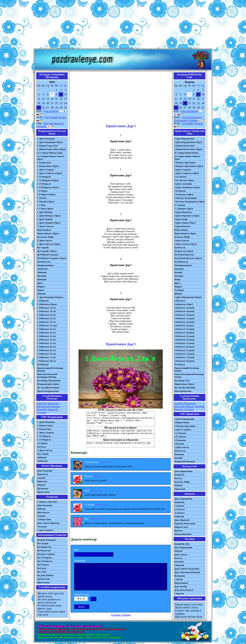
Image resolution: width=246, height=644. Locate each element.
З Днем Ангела (182, 240)
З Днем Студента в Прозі (187, 173)
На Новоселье (44, 262)
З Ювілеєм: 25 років (184, 318)
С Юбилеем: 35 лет (47, 329)
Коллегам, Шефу (45, 237)
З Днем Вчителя (182, 226)
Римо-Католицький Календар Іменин (189, 376)
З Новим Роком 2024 (184, 146)
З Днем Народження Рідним (188, 297)
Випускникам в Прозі (185, 233)
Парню (41, 290)
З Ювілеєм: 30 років (184, 322)
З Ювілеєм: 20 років (184, 315)
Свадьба (41, 478)
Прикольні (180, 489)
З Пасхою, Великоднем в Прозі (189, 201)
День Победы (51, 111)
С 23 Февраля (44, 184)
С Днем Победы (45, 212)
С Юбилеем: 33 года (47, 325)
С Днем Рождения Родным (50, 297)
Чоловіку (179, 276)
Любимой (42, 272)
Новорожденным (45, 265)
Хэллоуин (42, 527)
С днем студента (45, 530)
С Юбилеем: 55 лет (47, 343)
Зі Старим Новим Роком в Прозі (187, 158)
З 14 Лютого (180, 177)
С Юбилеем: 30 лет (47, 322)
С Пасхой (42, 198)
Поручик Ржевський (185, 523)
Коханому (179, 269)
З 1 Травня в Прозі (184, 209)
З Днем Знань (181, 219)
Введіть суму (82, 594)
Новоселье (42, 481)
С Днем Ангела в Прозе (49, 244)
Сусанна (41, 412)
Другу (40, 283)
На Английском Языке (48, 388)
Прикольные (43, 492)
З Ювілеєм (180, 301)
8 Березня (179, 516)
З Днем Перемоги (183, 212)
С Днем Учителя (45, 226)
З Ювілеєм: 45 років (184, 336)
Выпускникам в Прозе (48, 233)
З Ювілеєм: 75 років (184, 357)
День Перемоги (190, 111)
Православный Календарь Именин (50, 369)
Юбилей (41, 485)
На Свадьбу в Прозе (47, 251)
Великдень (180, 576)
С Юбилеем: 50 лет (47, 340)
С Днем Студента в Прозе (50, 173)
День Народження (183, 471)
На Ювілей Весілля (184, 255)
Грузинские (43, 488)
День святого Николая (48, 523)
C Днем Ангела (45, 450)
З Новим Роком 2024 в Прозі (188, 149)
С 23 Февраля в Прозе (48, 187)
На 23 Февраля (44, 561)
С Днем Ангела (45, 240)
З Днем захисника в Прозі (187, 187)
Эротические (43, 579)
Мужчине (42, 276)
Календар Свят (182, 380)
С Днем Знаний (45, 219)
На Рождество (44, 550)
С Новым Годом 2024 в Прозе (51, 149)
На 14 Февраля (44, 558)
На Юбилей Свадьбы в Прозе (52, 258)
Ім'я (76, 550)
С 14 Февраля (44, 177)
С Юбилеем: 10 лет (47, 308)
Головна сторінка (121, 615)
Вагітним (179, 562)
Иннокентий (43, 406)
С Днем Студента (46, 170)
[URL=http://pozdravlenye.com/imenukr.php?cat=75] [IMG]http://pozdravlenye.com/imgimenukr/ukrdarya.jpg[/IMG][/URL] (121, 434)
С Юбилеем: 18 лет (47, 311)
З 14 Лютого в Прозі (184, 180)
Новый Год (42, 474)
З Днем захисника (183, 184)
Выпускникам (44, 230)
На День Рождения (46, 540)
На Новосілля (181, 262)
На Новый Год (44, 547)
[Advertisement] (123, 25)
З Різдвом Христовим (185, 163)
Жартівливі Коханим (185, 461)
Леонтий (41, 409)
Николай (53, 409)
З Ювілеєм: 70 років (184, 354)
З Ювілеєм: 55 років (184, 343)
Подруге (41, 286)
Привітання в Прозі (184, 384)
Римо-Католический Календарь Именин (47, 376)
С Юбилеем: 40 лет (47, 333)
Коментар (80, 561)
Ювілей (178, 485)
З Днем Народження (184, 139)
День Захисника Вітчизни (187, 572)
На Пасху (42, 447)
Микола (178, 409)
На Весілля (180, 248)
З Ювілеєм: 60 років (184, 347)
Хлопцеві (179, 290)
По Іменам (180, 364)
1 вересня (179, 593)
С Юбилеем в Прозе (47, 304)
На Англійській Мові (185, 388)
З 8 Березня (180, 191)
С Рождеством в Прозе (48, 166)
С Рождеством (44, 163)
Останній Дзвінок (192, 123)
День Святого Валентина (187, 569)
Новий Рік (180, 475)
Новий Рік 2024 (182, 544)
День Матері (181, 586)
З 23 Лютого (180, 437)
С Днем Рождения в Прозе (50, 142)
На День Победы (45, 575)
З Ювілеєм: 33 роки (184, 325)
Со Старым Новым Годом (50, 153)
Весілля (178, 478)
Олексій (178, 403)
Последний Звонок (55, 117)
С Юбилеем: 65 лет (47, 350)
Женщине (42, 279)
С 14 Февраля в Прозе (48, 180)
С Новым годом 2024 (47, 502)
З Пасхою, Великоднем (186, 198)
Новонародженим (183, 265)
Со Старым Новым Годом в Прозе (51, 158)
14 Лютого (180, 509)
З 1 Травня (180, 205)
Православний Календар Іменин (187, 369)
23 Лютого (180, 513)
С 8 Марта (42, 191)
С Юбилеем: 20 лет (47, 315)
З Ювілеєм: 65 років (184, 350)
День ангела (43, 512)
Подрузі (178, 286)
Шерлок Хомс (181, 527)
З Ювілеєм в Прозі (184, 304)
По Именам (43, 364)
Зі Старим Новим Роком (186, 153)
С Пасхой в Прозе (46, 201)
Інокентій (179, 406)
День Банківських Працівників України (188, 119)
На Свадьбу (43, 248)
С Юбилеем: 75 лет (47, 357)
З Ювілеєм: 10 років (184, 308)
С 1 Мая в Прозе (45, 209)
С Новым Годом (45, 425)
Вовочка (179, 531)
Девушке (41, 294)
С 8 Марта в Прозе (46, 194)
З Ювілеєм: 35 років (184, 329)
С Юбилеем (43, 301)
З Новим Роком (182, 422)
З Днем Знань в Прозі (185, 223)
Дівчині (178, 294)
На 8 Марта (43, 565)
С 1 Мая (41, 205)
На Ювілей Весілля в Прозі (188, 258)
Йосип (190, 406)
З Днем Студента (183, 170)
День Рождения (45, 471)
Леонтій (199, 406)
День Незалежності (184, 590)
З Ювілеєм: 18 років (184, 311)
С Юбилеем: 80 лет (47, 361)
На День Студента (46, 554)
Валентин (53, 403)
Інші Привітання (183, 391)
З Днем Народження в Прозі (188, 142)
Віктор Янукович (183, 534)
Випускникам (181, 230)
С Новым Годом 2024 (47, 146)
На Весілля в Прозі (184, 251)
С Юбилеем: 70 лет (47, 354)
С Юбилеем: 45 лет (47, 336)
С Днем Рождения (46, 139)
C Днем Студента (46, 433)
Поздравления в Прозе (48, 384)
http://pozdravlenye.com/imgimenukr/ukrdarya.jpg (121, 444)
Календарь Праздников (49, 380)
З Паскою (179, 444)
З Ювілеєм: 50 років (184, 340)
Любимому (42, 269)
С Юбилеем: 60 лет (47, 347)
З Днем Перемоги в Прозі (187, 216)
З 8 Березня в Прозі (184, 194)
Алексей (41, 403)
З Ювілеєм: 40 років (184, 333)
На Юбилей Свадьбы (48, 255)
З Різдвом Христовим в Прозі (189, 166)
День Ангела (181, 555)
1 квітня (179, 579)
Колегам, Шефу (182, 237)
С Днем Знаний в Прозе (49, 223)
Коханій (178, 272)
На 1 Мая (42, 572)
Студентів (179, 506)
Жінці (177, 279)
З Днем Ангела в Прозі (186, 244)
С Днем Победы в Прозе (49, 216)
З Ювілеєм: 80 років (184, 361)
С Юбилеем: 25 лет (47, 318)
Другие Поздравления (48, 391)
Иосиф (56, 406)
